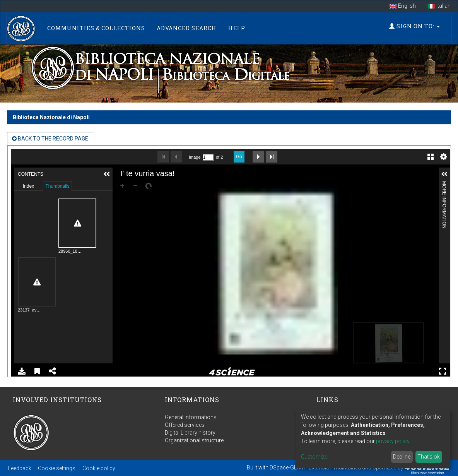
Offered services (185, 425)
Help (237, 28)
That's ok (429, 457)
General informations (191, 417)
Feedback (20, 468)
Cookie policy (99, 468)
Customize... (316, 457)
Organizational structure (194, 440)
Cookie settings (57, 468)
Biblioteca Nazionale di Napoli (51, 117)
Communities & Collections (96, 28)
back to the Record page (50, 139)
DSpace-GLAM (287, 467)
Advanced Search (187, 28)
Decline (402, 457)
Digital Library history (190, 433)
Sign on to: (414, 26)
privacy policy (393, 441)
